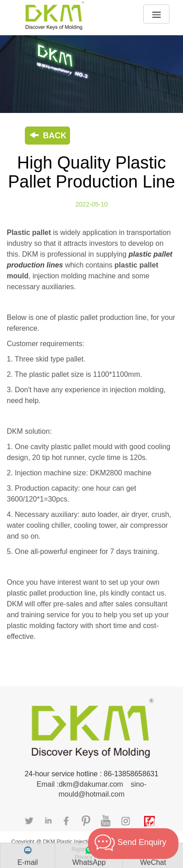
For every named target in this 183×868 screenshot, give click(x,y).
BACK (47, 136)
